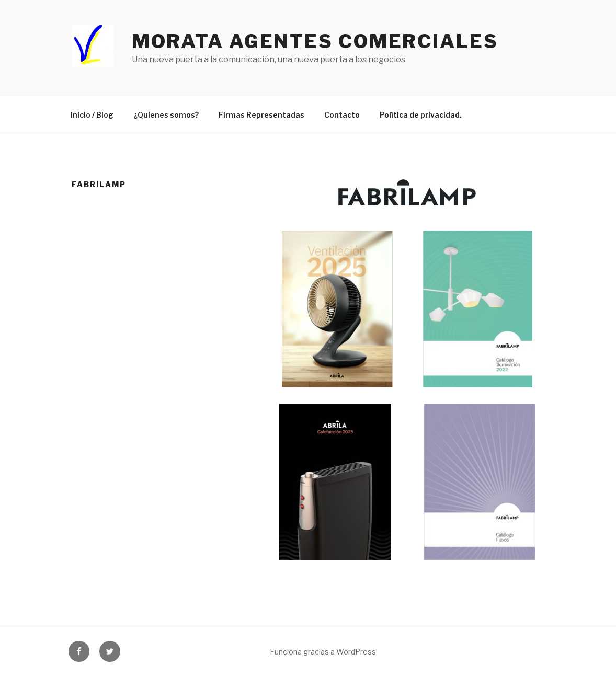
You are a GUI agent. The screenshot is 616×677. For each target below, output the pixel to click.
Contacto (342, 115)
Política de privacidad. (421, 115)
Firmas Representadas (261, 115)
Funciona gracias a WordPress (323, 652)
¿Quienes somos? (166, 115)
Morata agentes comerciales (315, 41)
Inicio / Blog (92, 115)
